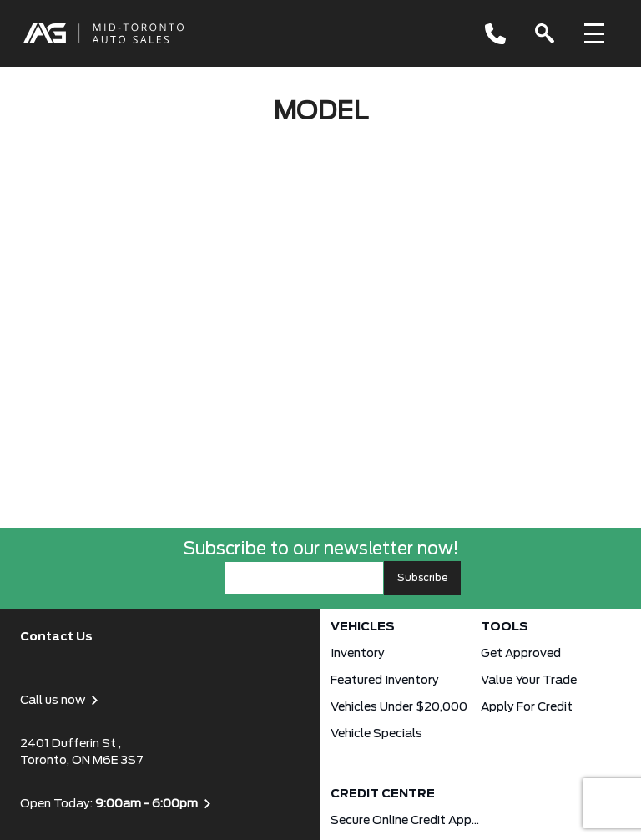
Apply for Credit (527, 707)
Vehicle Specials (376, 734)
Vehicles (363, 627)
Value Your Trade (529, 681)
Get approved (521, 654)
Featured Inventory (385, 681)
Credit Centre (383, 794)
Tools (505, 627)
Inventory (358, 654)
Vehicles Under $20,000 (399, 707)
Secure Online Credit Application (406, 821)
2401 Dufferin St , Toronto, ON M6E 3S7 (82, 752)
